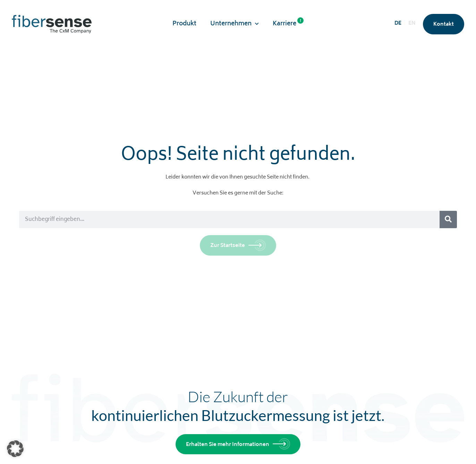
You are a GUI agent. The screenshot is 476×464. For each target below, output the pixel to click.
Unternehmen (235, 24)
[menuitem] (398, 24)
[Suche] (448, 219)
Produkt (184, 24)
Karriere (288, 23)
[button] (15, 449)
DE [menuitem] (398, 23)
